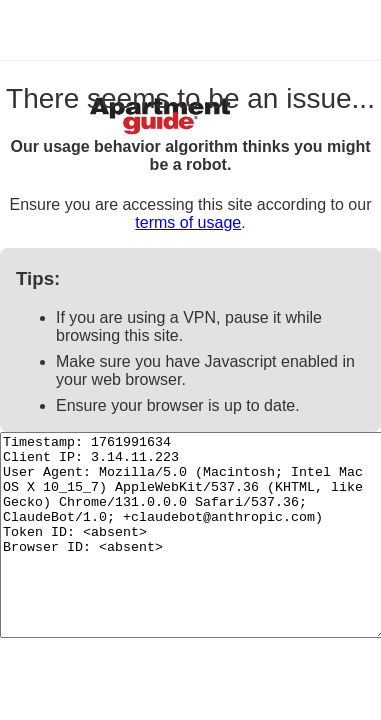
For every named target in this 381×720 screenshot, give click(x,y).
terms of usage (188, 222)
